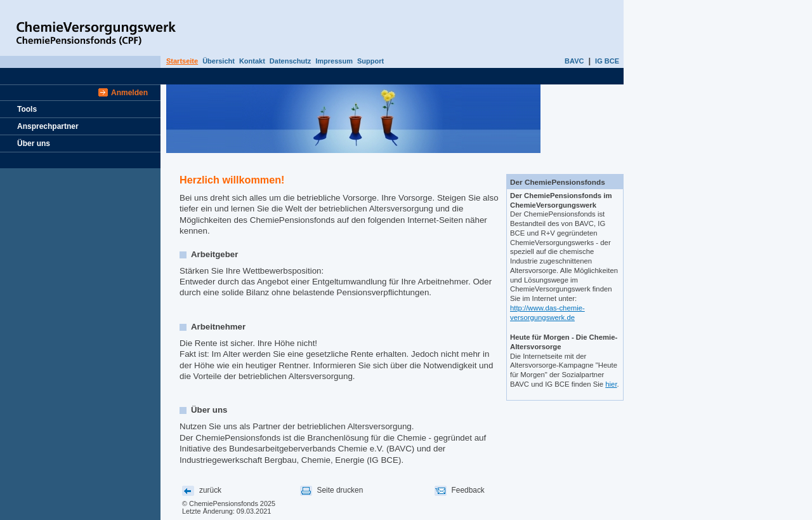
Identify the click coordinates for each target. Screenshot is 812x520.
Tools (27, 109)
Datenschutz (290, 61)
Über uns (34, 143)
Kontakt (252, 61)
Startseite (182, 61)
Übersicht (219, 61)
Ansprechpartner (48, 126)
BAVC (574, 61)
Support (370, 61)
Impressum (334, 61)
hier (611, 384)
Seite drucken (340, 490)
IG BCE (607, 61)
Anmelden (129, 93)
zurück (210, 490)
